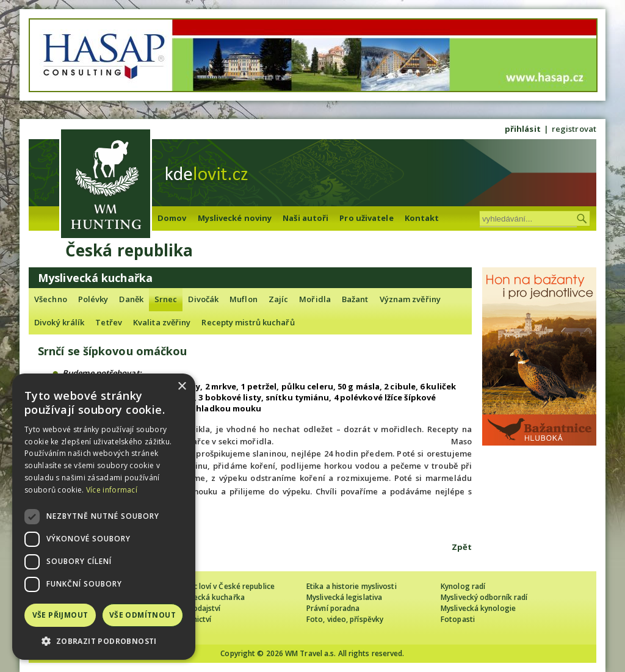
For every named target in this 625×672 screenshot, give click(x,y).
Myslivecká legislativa (344, 597)
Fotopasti (458, 619)
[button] (104, 641)
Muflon (244, 299)
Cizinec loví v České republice (223, 586)
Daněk (131, 299)
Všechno (51, 299)
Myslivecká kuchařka (208, 597)
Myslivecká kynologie (478, 608)
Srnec (166, 299)
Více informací (112, 490)
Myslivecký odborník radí (484, 597)
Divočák (203, 299)
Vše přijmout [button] (60, 615)
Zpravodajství (196, 608)
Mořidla (315, 299)
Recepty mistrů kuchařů (248, 322)
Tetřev (109, 322)
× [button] (182, 387)
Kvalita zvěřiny (162, 322)
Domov (172, 218)
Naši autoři (305, 218)
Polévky (93, 299)
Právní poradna (333, 608)
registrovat (574, 129)
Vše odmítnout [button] (143, 615)
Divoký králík (59, 322)
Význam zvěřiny (410, 299)
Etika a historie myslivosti (352, 586)
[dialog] (104, 517)
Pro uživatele (366, 218)
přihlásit (523, 129)
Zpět (462, 547)
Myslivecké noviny (235, 218)
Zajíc (279, 299)
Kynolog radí (463, 586)
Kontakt (422, 218)
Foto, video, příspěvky (345, 619)
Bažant (355, 299)
